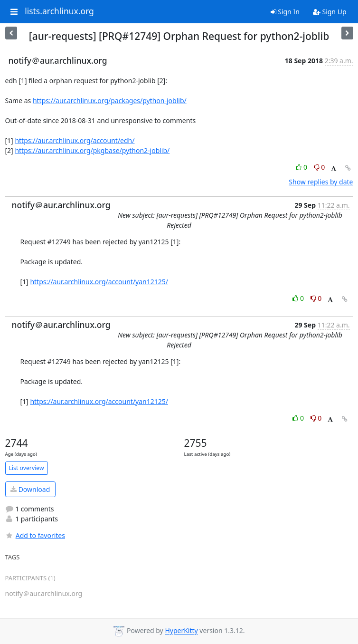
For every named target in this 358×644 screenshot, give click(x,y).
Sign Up (330, 12)
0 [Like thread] (302, 167)
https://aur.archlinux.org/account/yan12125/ (99, 282)
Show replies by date (321, 182)
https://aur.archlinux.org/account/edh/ (75, 140)
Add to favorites (35, 535)
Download (30, 489)
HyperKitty (181, 631)
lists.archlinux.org (59, 11)
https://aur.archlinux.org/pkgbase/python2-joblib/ (92, 150)
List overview (27, 468)
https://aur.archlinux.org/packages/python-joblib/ (110, 101)
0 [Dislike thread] (320, 167)
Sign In (285, 12)
